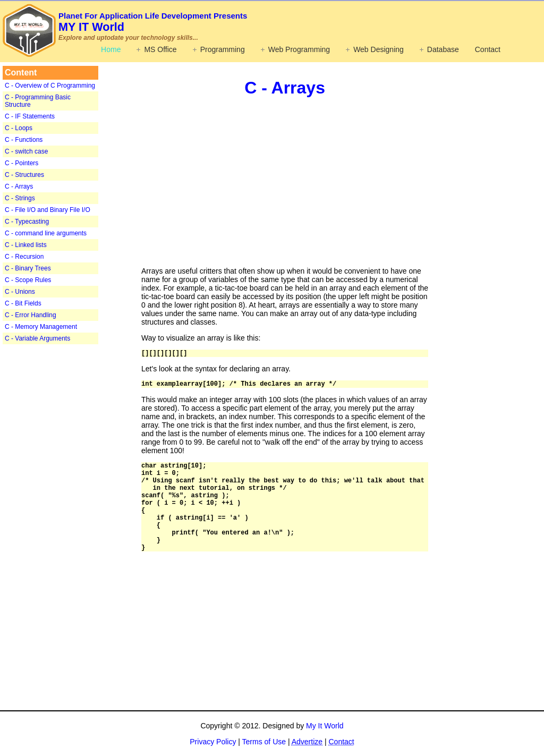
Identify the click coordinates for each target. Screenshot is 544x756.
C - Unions (20, 292)
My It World (325, 726)
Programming (223, 49)
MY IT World (153, 22)
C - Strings (20, 198)
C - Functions (24, 140)
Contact (488, 49)
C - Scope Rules (28, 280)
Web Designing (379, 49)
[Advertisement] (69, 512)
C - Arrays (19, 186)
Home (111, 49)
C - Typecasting (27, 222)
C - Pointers (22, 163)
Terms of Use (264, 742)
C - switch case (26, 151)
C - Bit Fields (23, 303)
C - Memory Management (41, 327)
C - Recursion (24, 257)
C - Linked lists (26, 245)
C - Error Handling (31, 315)
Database (443, 49)
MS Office (160, 49)
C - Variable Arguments (37, 338)
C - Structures (24, 175)
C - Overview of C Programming (50, 86)
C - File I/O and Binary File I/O (48, 210)
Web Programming (299, 49)
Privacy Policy (213, 742)
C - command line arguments (46, 233)
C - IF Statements (30, 116)
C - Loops (19, 128)
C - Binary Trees (28, 268)
